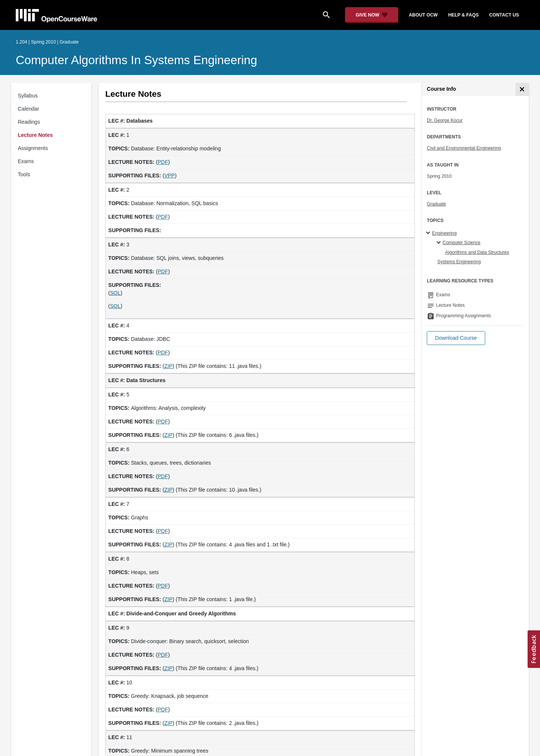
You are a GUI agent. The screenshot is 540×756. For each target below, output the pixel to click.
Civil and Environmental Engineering (464, 148)
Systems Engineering (459, 262)
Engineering (444, 233)
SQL (115, 293)
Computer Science (461, 243)
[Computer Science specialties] (440, 243)
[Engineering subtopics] (429, 233)
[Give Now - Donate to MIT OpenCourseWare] (372, 15)
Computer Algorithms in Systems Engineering (136, 60)
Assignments (33, 148)
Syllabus (28, 96)
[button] (456, 338)
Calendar (29, 109)
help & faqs (463, 15)
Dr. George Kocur (445, 120)
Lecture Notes (35, 135)
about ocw (423, 15)
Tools (24, 174)
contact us (504, 15)
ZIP (168, 366)
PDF (163, 162)
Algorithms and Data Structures (477, 252)
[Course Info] (522, 89)
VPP (169, 175)
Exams (26, 161)
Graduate (436, 204)
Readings (29, 122)
